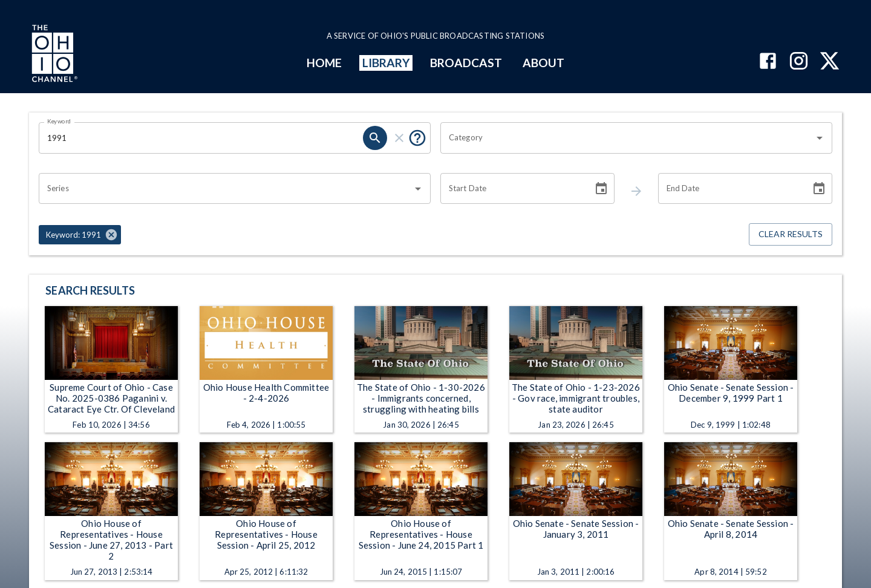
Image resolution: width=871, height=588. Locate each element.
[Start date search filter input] (512, 189)
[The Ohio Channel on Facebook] (768, 62)
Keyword (59, 121)
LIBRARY (386, 63)
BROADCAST (466, 63)
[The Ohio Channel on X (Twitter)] (830, 62)
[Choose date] (601, 189)
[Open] (820, 138)
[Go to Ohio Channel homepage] (53, 55)
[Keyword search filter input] (201, 138)
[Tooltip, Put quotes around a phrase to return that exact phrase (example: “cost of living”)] (417, 138)
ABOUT (543, 63)
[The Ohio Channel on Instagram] (799, 62)
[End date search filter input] (730, 189)
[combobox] (627, 138)
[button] (80, 235)
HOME (324, 63)
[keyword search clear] (399, 138)
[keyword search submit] (375, 138)
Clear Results (791, 234)
